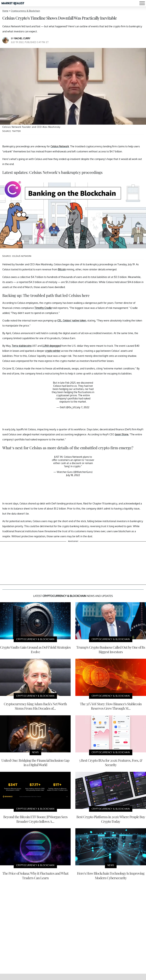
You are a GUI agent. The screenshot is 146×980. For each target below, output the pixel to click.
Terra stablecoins (22, 346)
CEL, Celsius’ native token (72, 321)
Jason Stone (122, 434)
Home (5, 11)
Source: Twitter (12, 131)
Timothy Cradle (43, 308)
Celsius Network (60, 146)
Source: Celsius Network (17, 256)
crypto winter (53, 351)
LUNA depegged (52, 346)
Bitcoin (62, 269)
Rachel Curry (22, 38)
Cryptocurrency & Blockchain (25, 11)
